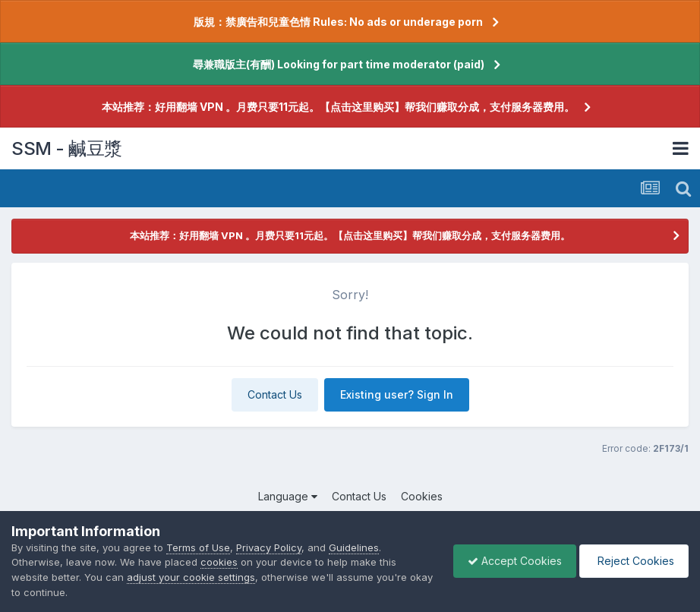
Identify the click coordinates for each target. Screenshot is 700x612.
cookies (219, 562)
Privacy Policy (269, 547)
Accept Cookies (511, 561)
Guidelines (354, 547)
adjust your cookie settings (191, 577)
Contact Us (275, 394)
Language (288, 496)
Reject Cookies (633, 561)
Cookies (422, 496)
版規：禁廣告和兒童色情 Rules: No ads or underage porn (338, 22)
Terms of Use (198, 547)
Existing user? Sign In (397, 394)
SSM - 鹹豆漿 (67, 148)
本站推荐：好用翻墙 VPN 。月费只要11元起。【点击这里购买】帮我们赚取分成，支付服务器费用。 (338, 107)
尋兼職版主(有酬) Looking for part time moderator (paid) (339, 64)
